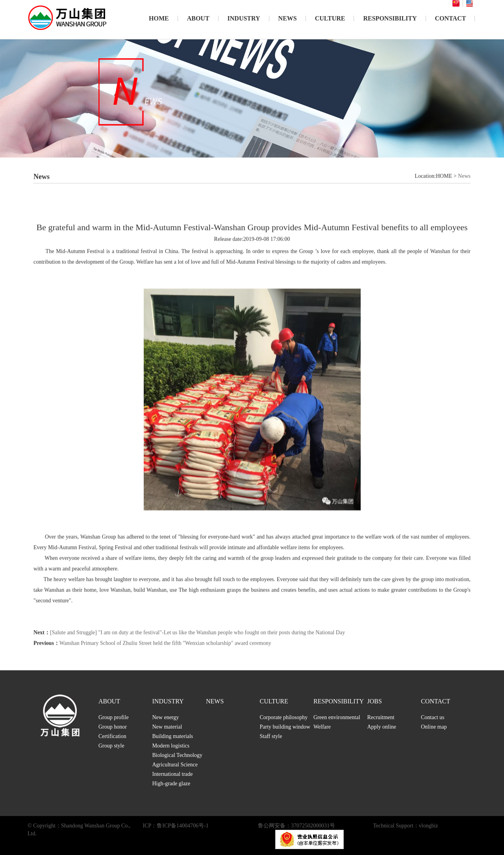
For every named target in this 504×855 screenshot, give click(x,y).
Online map (434, 727)
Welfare (322, 727)
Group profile (114, 717)
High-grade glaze (171, 784)
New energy (166, 717)
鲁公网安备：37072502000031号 (296, 826)
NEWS (288, 18)
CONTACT (451, 18)
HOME (159, 18)
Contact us (433, 717)
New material (167, 727)
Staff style (271, 736)
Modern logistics (171, 746)
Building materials (173, 736)
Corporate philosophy (284, 717)
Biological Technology (177, 755)
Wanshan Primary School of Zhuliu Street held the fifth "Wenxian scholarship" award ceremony (165, 661)
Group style (111, 746)
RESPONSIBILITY (390, 18)
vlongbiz (429, 826)
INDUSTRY (244, 18)
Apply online (382, 727)
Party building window (285, 727)
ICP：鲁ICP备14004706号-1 (176, 826)
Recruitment (381, 717)
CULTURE (330, 18)
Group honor (113, 727)
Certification (112, 736)
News (464, 194)
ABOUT (198, 18)
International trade (173, 774)
